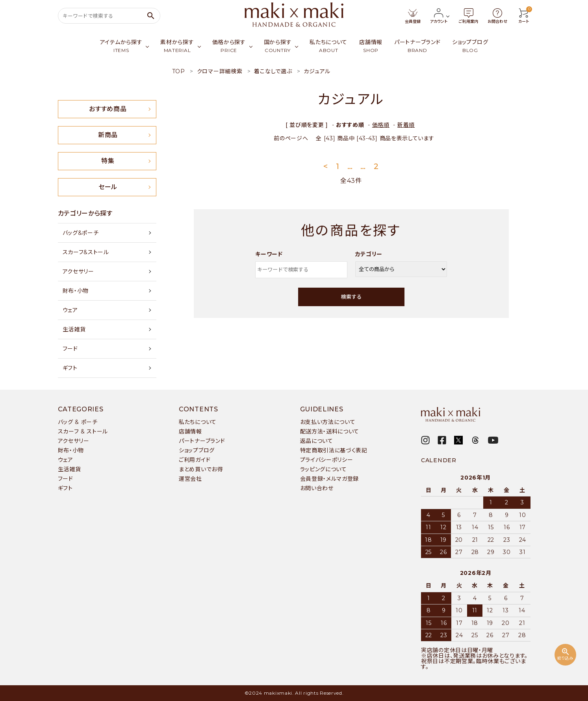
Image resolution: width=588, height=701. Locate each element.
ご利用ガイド (195, 460)
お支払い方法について (328, 422)
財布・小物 (76, 291)
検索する (351, 297)
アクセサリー (78, 271)
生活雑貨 (74, 329)
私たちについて (198, 422)
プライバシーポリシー (327, 460)
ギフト (70, 368)
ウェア (70, 310)
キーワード (269, 254)
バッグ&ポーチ (81, 233)
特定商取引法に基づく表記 (334, 450)
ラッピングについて (324, 469)
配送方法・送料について (330, 431)
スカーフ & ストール (83, 431)
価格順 (381, 125)
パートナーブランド (202, 441)
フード (70, 349)
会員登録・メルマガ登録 (330, 479)
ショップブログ (197, 450)
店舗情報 (190, 431)
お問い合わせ (317, 488)
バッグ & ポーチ (78, 422)
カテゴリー (369, 254)
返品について (317, 441)
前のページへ (291, 138)
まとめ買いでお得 (201, 469)
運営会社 (190, 479)
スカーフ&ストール (86, 252)
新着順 (406, 125)
